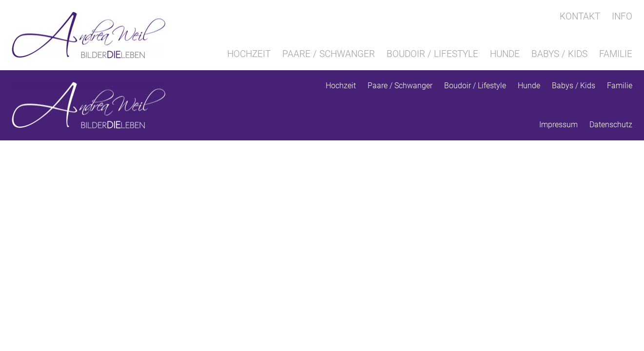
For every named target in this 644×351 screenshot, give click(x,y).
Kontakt (580, 16)
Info (622, 16)
